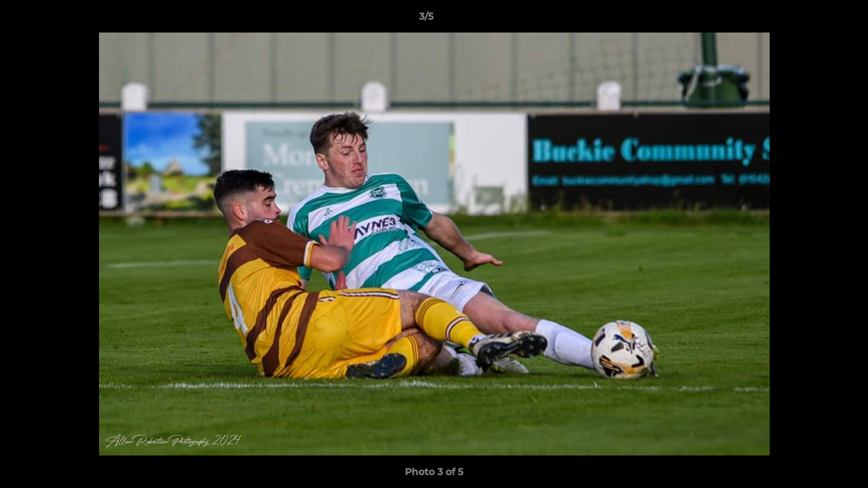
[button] (811, 20)
